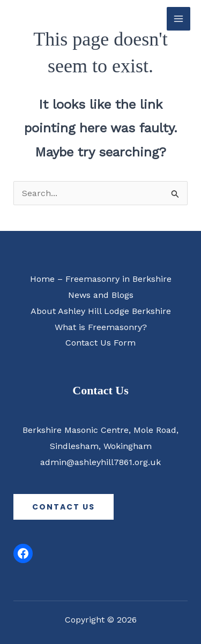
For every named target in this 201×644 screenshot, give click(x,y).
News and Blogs (101, 295)
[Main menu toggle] (178, 19)
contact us (64, 507)
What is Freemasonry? (101, 327)
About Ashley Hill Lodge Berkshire (101, 311)
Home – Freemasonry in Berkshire (101, 279)
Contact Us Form (100, 343)
